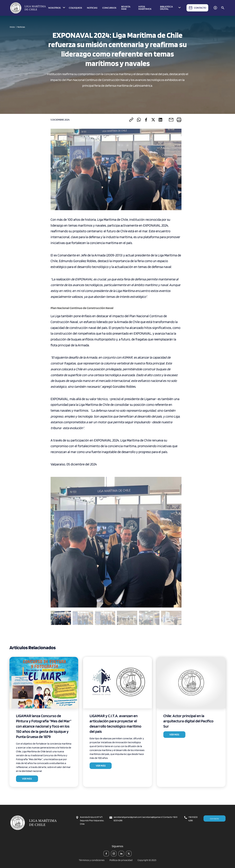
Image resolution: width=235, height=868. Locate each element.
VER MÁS (27, 779)
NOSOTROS (57, 8)
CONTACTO (197, 8)
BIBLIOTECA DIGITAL (171, 8)
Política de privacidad (121, 860)
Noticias (21, 27)
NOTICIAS (92, 8)
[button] (178, 545)
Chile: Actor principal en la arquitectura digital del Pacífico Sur (188, 721)
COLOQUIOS (75, 8)
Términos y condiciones (92, 860)
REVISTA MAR (126, 8)
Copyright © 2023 (147, 860)
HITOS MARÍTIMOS (145, 8)
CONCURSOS (109, 8)
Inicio (12, 27)
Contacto (215, 819)
